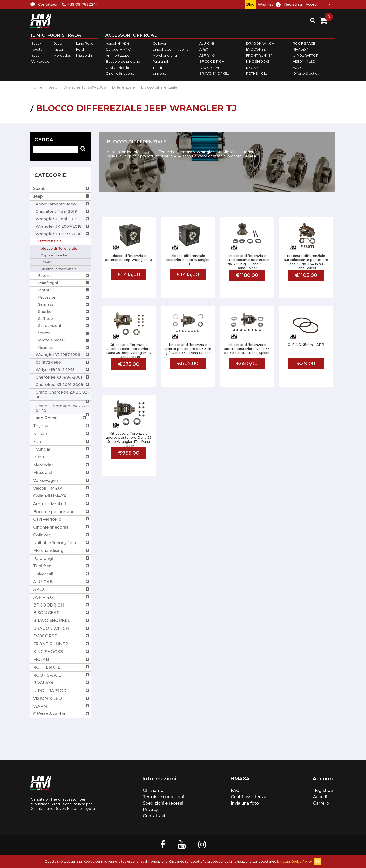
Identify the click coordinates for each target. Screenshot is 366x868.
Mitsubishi (84, 55)
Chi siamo (153, 790)
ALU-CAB (207, 43)
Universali (160, 73)
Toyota (37, 50)
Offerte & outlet (306, 73)
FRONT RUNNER (259, 55)
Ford (80, 50)
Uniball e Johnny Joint (170, 50)
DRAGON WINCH (260, 43)
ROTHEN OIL (256, 73)
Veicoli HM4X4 (117, 43)
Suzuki (37, 43)
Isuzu (35, 55)
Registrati (293, 4)
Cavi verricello (117, 68)
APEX (204, 50)
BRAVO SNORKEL (214, 73)
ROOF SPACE (304, 43)
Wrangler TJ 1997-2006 (85, 87)
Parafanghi (161, 61)
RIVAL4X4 (301, 50)
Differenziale (123, 87)
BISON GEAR (210, 68)
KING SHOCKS (258, 61)
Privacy (150, 809)
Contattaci (154, 816)
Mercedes (62, 55)
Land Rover (85, 43)
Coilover (159, 43)
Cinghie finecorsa (120, 73)
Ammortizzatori (119, 55)
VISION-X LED (304, 61)
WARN (298, 68)
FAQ (235, 790)
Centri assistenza (249, 797)
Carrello (321, 803)
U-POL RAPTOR (306, 55)
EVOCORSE (256, 50)
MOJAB (252, 68)
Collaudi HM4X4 (119, 50)
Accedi (312, 4)
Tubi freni (160, 68)
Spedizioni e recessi (163, 803)
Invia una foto (245, 803)
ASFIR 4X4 (208, 55)
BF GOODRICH (212, 61)
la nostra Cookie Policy (294, 862)
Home (36, 87)
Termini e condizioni (163, 797)
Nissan (59, 50)
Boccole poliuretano (123, 61)
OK (318, 862)
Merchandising (165, 55)
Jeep (58, 43)
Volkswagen (41, 61)
